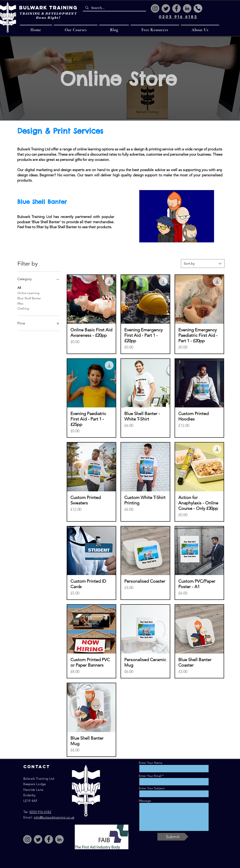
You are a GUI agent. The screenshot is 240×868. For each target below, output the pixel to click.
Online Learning (28, 293)
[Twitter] (166, 8)
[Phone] (198, 8)
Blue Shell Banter (29, 298)
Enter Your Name (151, 763)
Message (145, 801)
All (19, 288)
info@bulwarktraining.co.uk (54, 817)
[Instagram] (155, 8)
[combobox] (203, 264)
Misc (20, 303)
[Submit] (173, 837)
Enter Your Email (150, 776)
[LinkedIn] (187, 8)
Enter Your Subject (152, 788)
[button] (76, 30)
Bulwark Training (48, 8)
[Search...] (114, 8)
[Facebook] (176, 8)
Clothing (23, 308)
